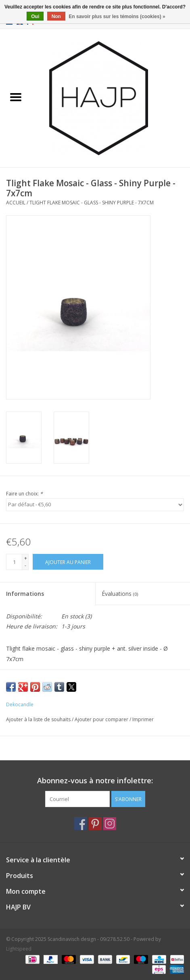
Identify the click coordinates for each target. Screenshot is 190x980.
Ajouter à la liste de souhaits (39, 719)
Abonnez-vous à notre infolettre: (95, 781)
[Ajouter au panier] (68, 562)
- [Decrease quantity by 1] (25, 565)
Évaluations (120, 594)
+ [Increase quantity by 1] (26, 558)
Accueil (16, 203)
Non (56, 17)
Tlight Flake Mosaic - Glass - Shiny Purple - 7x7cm (92, 203)
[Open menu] (16, 97)
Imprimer (143, 719)
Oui (35, 17)
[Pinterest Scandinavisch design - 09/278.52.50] (95, 824)
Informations (25, 594)
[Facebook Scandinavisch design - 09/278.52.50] (81, 824)
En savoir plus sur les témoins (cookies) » (117, 17)
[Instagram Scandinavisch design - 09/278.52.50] (110, 824)
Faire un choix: (24, 494)
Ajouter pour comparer (102, 719)
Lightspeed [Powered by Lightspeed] (19, 949)
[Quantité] (14, 562)
